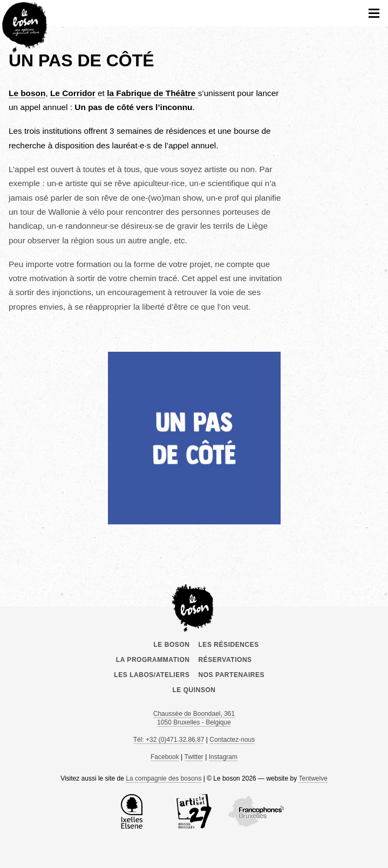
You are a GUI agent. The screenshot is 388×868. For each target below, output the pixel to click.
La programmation (153, 660)
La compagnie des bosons (164, 778)
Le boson (194, 606)
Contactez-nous (232, 740)
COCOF (256, 811)
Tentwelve (313, 778)
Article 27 (194, 811)
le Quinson (194, 690)
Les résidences (229, 645)
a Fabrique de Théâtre (152, 93)
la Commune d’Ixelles (132, 811)
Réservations (225, 660)
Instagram (223, 757)
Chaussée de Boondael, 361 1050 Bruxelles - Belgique (194, 718)
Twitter (194, 757)
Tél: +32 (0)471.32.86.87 (169, 740)
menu (374, 13)
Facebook (165, 757)
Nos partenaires (232, 675)
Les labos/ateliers (152, 675)
